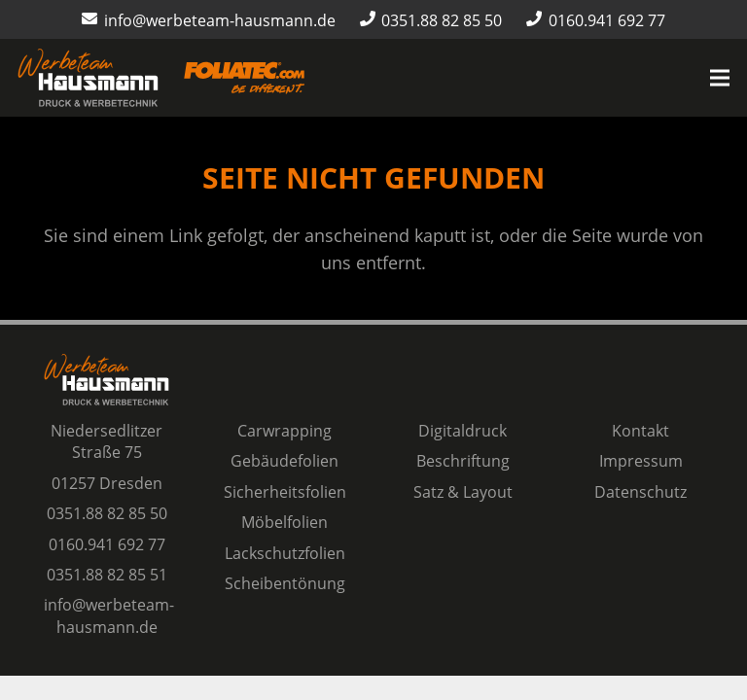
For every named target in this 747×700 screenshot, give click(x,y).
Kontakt (640, 431)
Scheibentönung (285, 583)
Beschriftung (463, 461)
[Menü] (720, 78)
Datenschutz (640, 492)
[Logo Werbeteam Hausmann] (88, 78)
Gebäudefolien (285, 461)
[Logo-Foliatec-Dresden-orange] (244, 78)
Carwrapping (285, 431)
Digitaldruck (462, 431)
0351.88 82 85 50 (107, 513)
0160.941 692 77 (107, 544)
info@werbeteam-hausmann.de (109, 615)
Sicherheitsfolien (285, 492)
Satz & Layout (463, 492)
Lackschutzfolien (285, 553)
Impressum (641, 461)
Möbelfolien (285, 522)
